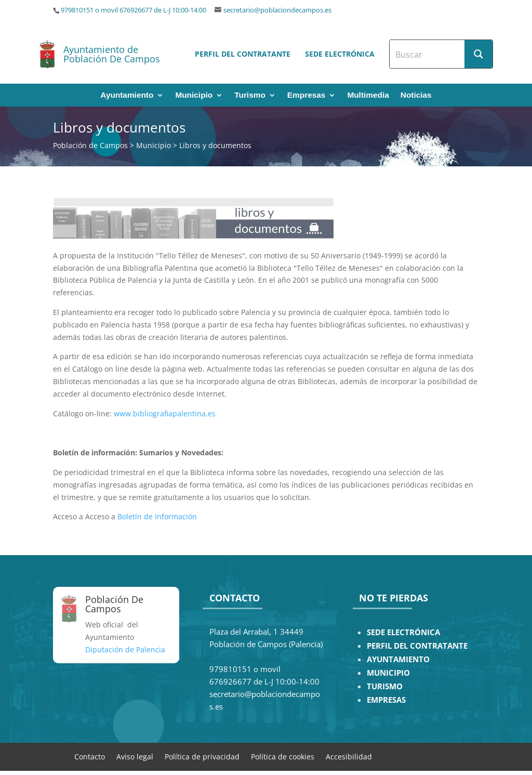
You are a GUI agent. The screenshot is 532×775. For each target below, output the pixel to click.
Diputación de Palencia (125, 649)
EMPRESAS (386, 700)
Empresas (307, 95)
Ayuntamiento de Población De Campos (112, 54)
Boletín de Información (157, 516)
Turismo (250, 95)
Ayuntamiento (127, 95)
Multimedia (368, 95)
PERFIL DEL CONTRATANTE (417, 646)
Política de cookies (283, 756)
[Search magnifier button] (478, 54)
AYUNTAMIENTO (398, 659)
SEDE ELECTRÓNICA (403, 632)
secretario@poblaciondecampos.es (277, 10)
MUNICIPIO (388, 673)
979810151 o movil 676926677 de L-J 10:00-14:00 (134, 10)
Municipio (194, 95)
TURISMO (385, 686)
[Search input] (428, 54)
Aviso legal (135, 756)
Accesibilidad (349, 756)
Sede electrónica (340, 54)
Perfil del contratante (243, 54)
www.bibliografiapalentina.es (165, 413)
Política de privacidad (202, 756)
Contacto (90, 756)
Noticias (416, 95)
